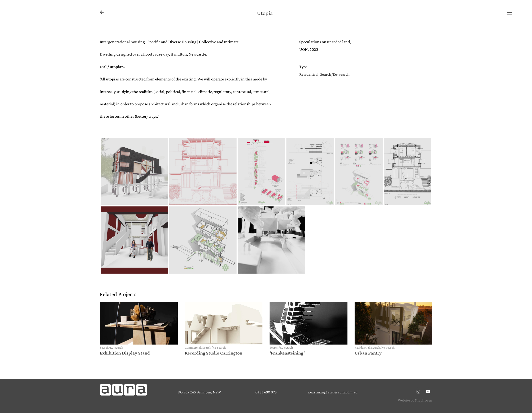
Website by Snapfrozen (415, 400)
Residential (309, 74)
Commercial (193, 347)
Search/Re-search (335, 74)
